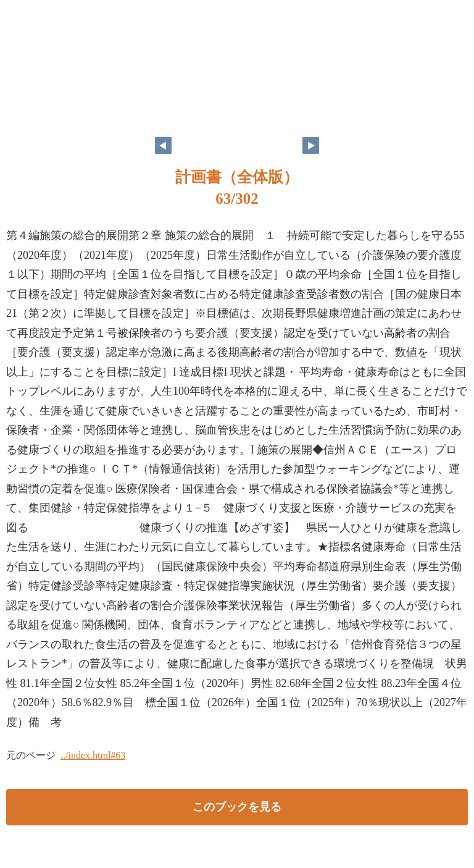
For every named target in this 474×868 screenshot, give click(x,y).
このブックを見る (237, 807)
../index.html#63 (93, 755)
